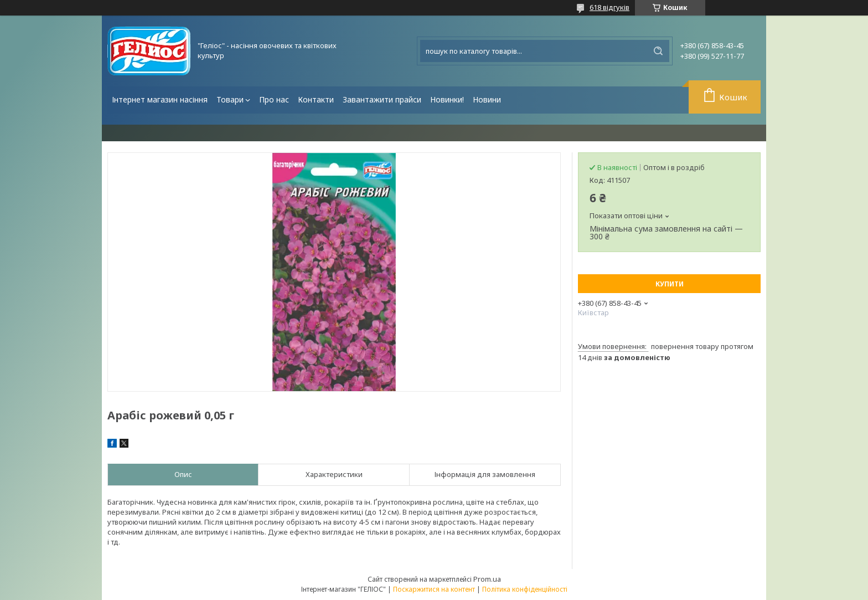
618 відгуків (609, 7)
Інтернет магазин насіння (160, 99)
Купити (670, 284)
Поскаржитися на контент (434, 589)
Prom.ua (487, 579)
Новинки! (447, 99)
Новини (487, 99)
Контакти (316, 99)
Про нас (274, 99)
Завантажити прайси (382, 99)
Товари (230, 99)
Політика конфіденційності (525, 589)
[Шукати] (658, 51)
